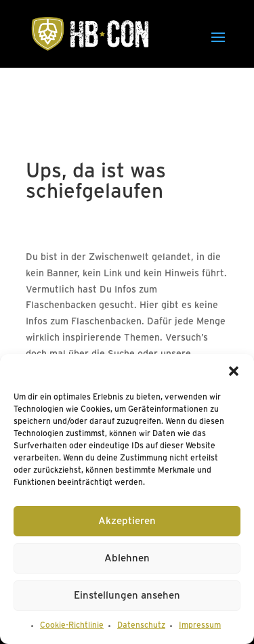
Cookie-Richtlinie (72, 625)
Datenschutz (141, 625)
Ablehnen (127, 559)
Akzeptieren (127, 521)
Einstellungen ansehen (127, 596)
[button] (234, 371)
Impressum (200, 625)
